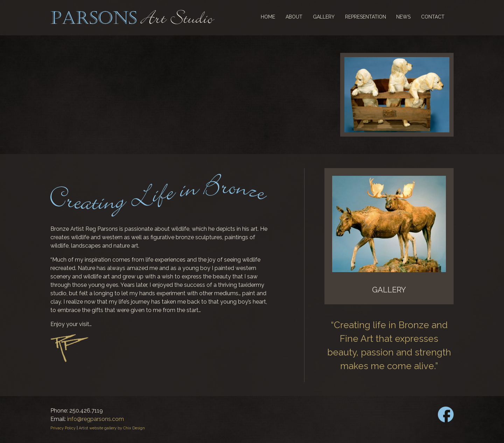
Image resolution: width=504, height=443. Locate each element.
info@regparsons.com (96, 419)
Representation (366, 17)
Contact (433, 17)
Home (268, 17)
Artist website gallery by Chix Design (112, 428)
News (403, 17)
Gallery (324, 17)
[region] (397, 95)
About (294, 17)
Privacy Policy (63, 428)
